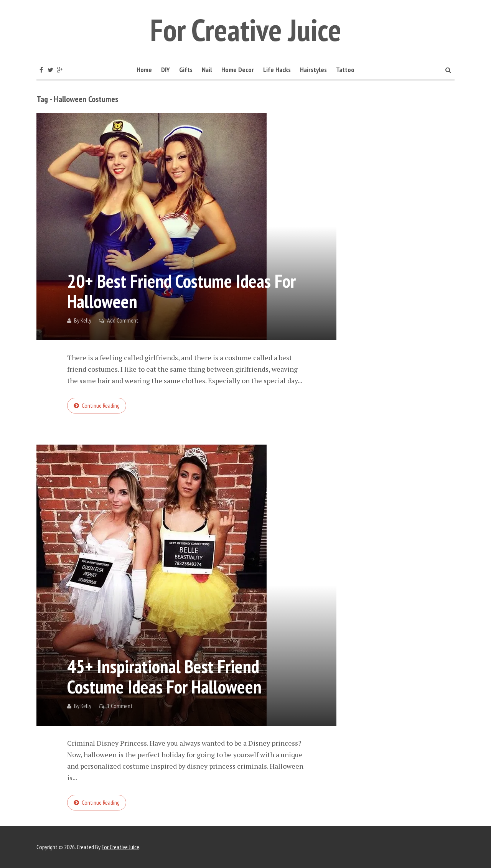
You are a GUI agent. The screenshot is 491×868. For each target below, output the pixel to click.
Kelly (86, 320)
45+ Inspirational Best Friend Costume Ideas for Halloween (164, 676)
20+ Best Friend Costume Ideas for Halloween (181, 291)
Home (144, 70)
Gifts (186, 70)
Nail (207, 70)
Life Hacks (277, 70)
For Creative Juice (246, 30)
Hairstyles (313, 70)
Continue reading (101, 405)
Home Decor (238, 70)
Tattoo (345, 70)
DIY (166, 70)
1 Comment (120, 706)
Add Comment (123, 320)
